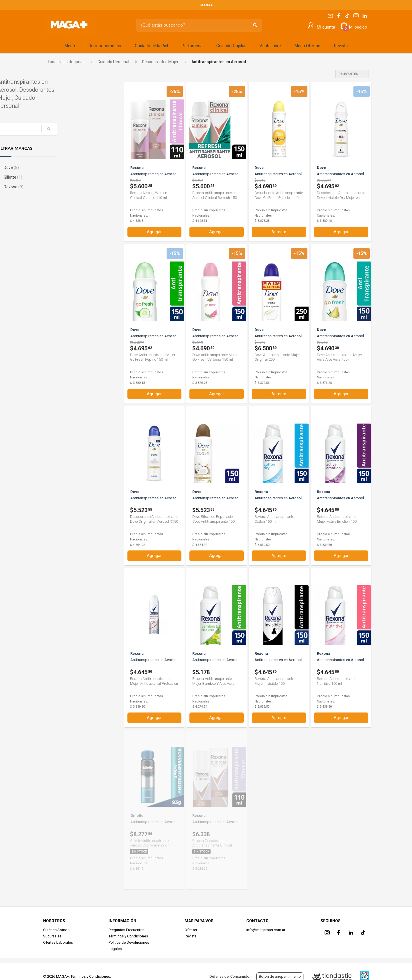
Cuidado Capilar (231, 46)
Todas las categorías (66, 62)
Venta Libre (270, 46)
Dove (57, 167)
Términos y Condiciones (128, 936)
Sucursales (52, 936)
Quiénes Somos (56, 930)
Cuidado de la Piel (151, 46)
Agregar (154, 232)
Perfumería (192, 46)
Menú (70, 46)
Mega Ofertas (307, 46)
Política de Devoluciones (129, 942)
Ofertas (191, 930)
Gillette (59, 177)
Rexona (59, 187)
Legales (115, 948)
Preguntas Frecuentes (126, 930)
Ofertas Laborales (58, 942)
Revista (341, 46)
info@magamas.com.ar (266, 930)
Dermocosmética (105, 46)
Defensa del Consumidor (230, 976)
